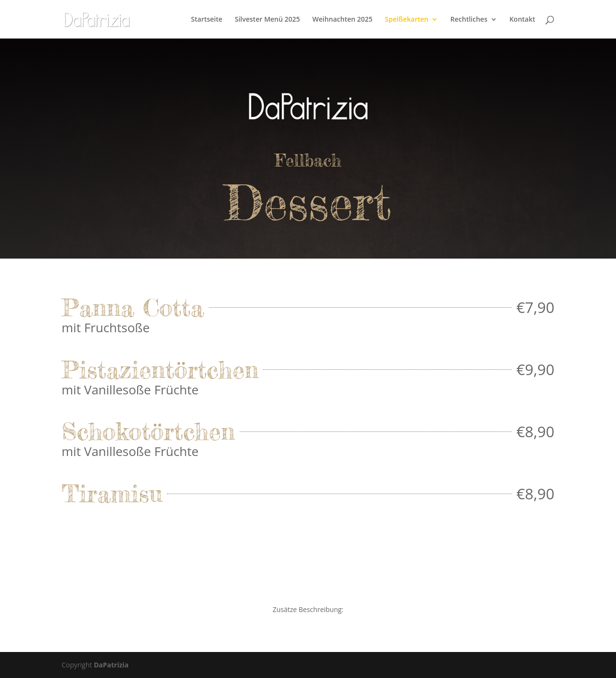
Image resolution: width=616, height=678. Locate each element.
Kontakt (522, 20)
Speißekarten (407, 20)
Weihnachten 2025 (342, 20)
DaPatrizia (111, 665)
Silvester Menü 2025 (268, 20)
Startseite (207, 20)
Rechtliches (469, 20)
